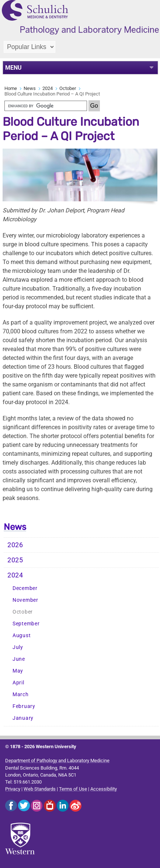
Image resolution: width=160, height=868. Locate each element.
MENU (13, 68)
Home (11, 88)
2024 (48, 88)
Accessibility (104, 789)
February (24, 706)
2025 (15, 560)
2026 (15, 545)
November (25, 600)
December (25, 588)
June (19, 659)
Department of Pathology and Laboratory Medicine (57, 761)
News (30, 88)
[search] (46, 106)
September (26, 624)
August (22, 636)
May (18, 671)
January (23, 718)
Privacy (13, 789)
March (21, 695)
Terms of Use (73, 789)
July (18, 647)
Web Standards (40, 789)
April (18, 683)
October (68, 88)
